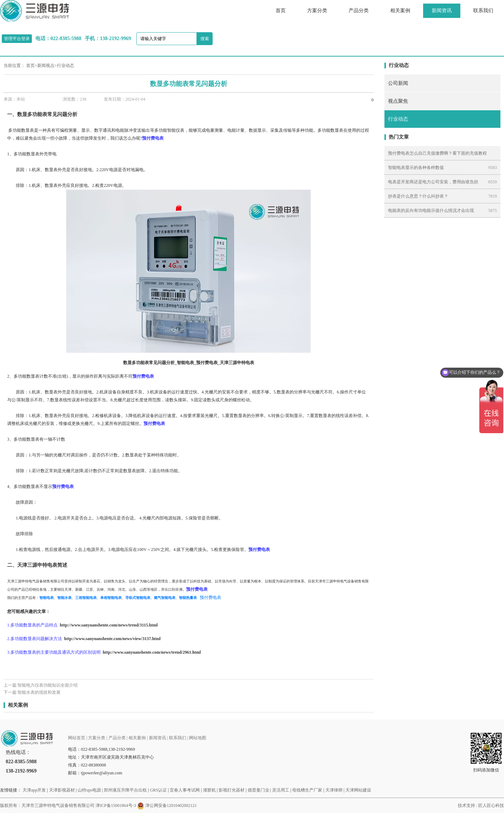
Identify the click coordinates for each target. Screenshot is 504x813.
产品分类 (359, 11)
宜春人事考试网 (185, 790)
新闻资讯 (442, 11)
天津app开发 (34, 790)
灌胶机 (209, 790)
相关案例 (400, 11)
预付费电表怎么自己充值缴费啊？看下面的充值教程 (437, 153)
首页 (281, 11)
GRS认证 (158, 790)
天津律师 (334, 790)
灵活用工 (281, 790)
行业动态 (66, 66)
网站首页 (77, 738)
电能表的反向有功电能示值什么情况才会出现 (431, 210)
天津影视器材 (62, 790)
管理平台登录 (17, 39)
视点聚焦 (398, 101)
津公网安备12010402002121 (171, 805)
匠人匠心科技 (491, 805)
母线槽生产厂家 (307, 790)
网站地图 (198, 738)
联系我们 (483, 11)
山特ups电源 (89, 790)
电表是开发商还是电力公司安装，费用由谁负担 (433, 182)
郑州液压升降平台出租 (125, 790)
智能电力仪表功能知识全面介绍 (48, 685)
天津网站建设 (358, 790)
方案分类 (317, 11)
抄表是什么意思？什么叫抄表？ (418, 196)
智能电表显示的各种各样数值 (416, 168)
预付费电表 (210, 597)
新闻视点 (46, 66)
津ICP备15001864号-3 (116, 805)
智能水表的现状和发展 (39, 692)
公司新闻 (398, 83)
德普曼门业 (258, 790)
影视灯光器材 (232, 790)
